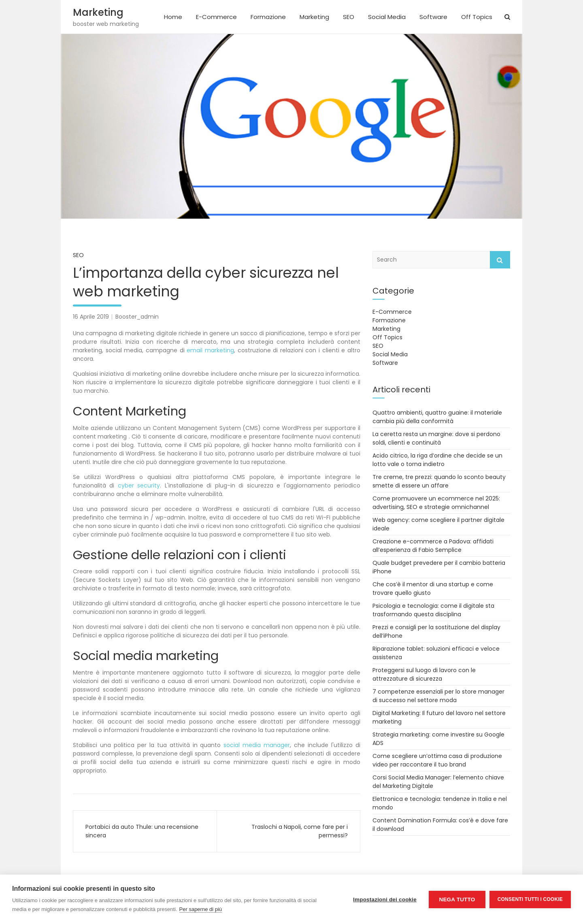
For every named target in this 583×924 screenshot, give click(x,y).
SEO (349, 17)
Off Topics (477, 17)
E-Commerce (216, 17)
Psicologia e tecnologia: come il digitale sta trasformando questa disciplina (433, 610)
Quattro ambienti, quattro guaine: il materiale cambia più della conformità (437, 417)
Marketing (98, 12)
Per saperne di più (201, 909)
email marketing (210, 350)
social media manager (257, 745)
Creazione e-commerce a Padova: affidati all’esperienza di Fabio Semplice (433, 546)
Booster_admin (137, 317)
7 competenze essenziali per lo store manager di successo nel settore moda (438, 696)
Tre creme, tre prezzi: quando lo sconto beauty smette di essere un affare (439, 481)
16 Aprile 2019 (91, 317)
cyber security (139, 485)
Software (433, 17)
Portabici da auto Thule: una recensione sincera (142, 831)
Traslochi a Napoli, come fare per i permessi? (300, 831)
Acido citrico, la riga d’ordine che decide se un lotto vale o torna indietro (437, 460)
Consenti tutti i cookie (530, 899)
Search (500, 260)
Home (173, 17)
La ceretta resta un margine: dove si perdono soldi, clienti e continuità (436, 438)
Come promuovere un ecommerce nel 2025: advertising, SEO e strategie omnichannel (436, 503)
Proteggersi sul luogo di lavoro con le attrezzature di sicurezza (424, 674)
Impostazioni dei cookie (385, 900)
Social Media (387, 17)
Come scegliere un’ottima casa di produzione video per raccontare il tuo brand (437, 760)
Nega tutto (457, 900)
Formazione (268, 17)
